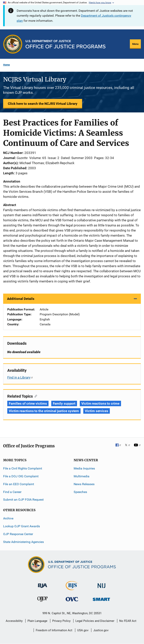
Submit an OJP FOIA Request (23, 500)
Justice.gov (101, 630)
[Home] (66, 44)
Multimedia (82, 476)
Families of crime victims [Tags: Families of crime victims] (28, 403)
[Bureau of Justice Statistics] (72, 588)
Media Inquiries (84, 468)
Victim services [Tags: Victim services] (97, 411)
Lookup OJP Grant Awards (22, 526)
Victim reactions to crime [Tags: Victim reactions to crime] (100, 403)
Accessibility (14, 621)
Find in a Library (20, 377)
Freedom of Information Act (54, 630)
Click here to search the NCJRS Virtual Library (43, 104)
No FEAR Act (128, 621)
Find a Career (12, 492)
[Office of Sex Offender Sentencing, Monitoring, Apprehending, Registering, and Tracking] (101, 598)
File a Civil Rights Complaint (23, 468)
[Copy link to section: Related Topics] (35, 396)
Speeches (80, 492)
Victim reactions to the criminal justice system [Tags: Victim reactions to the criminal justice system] (44, 411)
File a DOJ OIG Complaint (21, 476)
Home (6, 65)
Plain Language (37, 621)
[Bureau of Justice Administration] (43, 584)
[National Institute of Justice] (102, 584)
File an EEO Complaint (19, 484)
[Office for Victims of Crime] (72, 599)
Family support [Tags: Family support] (64, 403)
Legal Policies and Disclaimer (95, 621)
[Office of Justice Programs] (13, 44)
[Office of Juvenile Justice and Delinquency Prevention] (42, 600)
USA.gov (83, 630)
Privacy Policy (61, 621)
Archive (8, 518)
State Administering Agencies (23, 542)
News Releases (84, 484)
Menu (135, 44)
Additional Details (21, 299)
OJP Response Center (18, 534)
